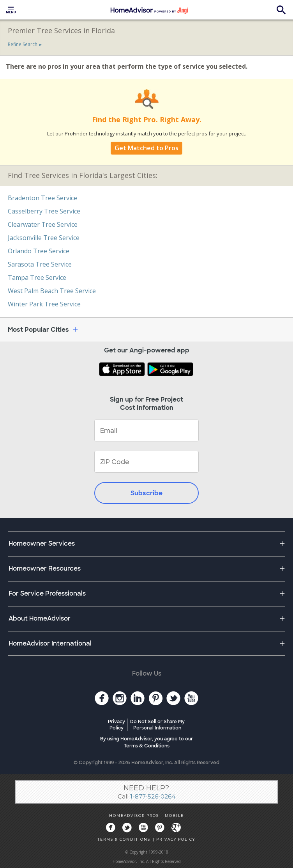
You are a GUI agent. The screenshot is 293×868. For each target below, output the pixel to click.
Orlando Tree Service (39, 251)
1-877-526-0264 (153, 796)
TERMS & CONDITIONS (124, 839)
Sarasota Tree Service (40, 264)
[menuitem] (11, 10)
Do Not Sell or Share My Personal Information (157, 725)
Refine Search (23, 44)
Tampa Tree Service (37, 277)
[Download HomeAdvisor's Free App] (123, 370)
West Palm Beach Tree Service (52, 291)
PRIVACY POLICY (176, 839)
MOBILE (174, 816)
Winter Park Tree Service (44, 304)
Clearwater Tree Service (43, 224)
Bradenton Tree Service (42, 198)
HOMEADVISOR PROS (134, 816)
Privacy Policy (116, 725)
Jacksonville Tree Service (44, 238)
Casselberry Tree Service (44, 211)
